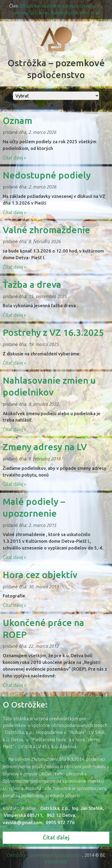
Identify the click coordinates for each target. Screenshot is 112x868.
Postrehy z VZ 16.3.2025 (53, 332)
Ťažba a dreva (32, 284)
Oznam (18, 120)
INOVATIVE (56, 862)
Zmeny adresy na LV (45, 447)
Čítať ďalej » (14, 158)
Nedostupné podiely (47, 175)
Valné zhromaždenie (46, 230)
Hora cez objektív (40, 575)
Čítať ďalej (56, 837)
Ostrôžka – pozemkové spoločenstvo (45, 855)
